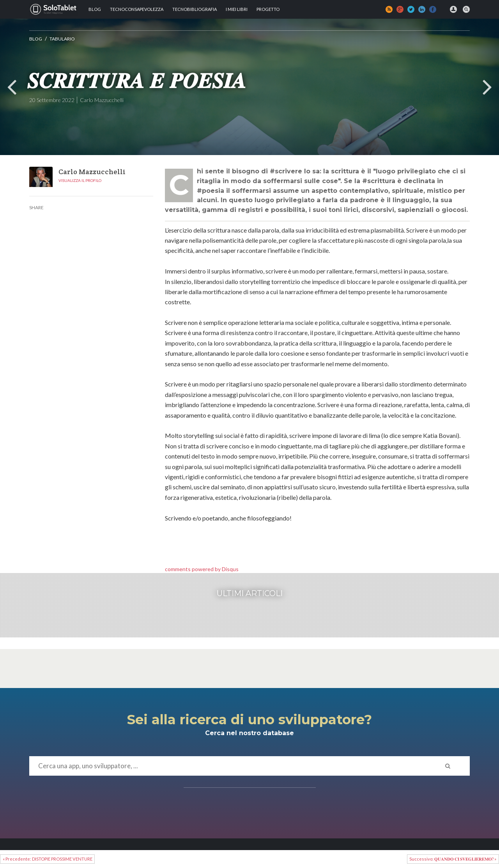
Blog (95, 9)
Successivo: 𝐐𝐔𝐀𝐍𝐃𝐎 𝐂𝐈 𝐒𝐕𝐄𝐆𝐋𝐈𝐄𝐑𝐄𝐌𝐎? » (453, 859)
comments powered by (202, 569)
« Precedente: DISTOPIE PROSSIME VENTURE (48, 859)
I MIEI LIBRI (237, 9)
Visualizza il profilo (80, 180)
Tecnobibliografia (195, 9)
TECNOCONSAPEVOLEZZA (137, 9)
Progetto (268, 9)
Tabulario (62, 39)
